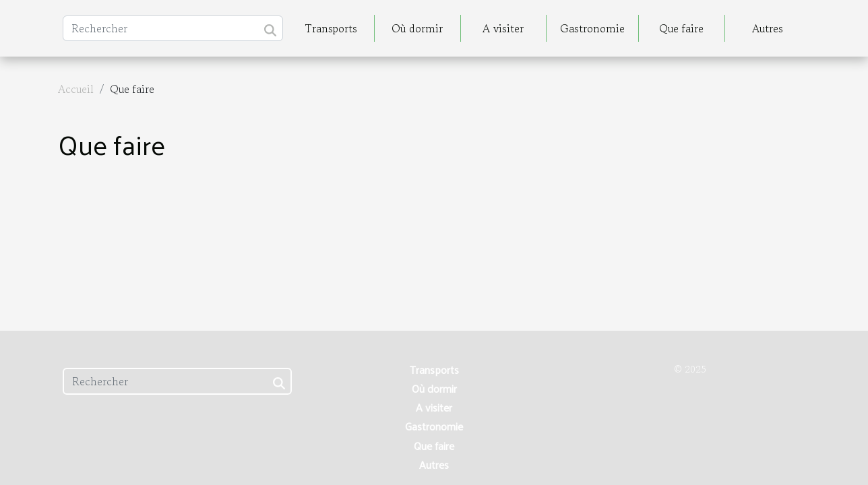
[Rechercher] (173, 28)
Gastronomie (592, 28)
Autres (768, 28)
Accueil (76, 89)
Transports (331, 28)
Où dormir (417, 28)
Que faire (681, 28)
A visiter (503, 28)
